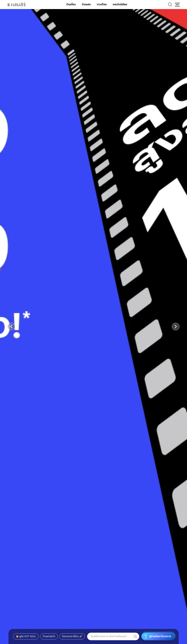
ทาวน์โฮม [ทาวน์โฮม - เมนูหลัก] (102, 5)
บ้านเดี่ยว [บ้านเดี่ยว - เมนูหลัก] (71, 5)
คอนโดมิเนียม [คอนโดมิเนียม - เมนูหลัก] (120, 5)
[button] (177, 5)
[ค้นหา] (135, 636)
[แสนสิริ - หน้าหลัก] (16, 5)
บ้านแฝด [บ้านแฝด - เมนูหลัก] (86, 5)
